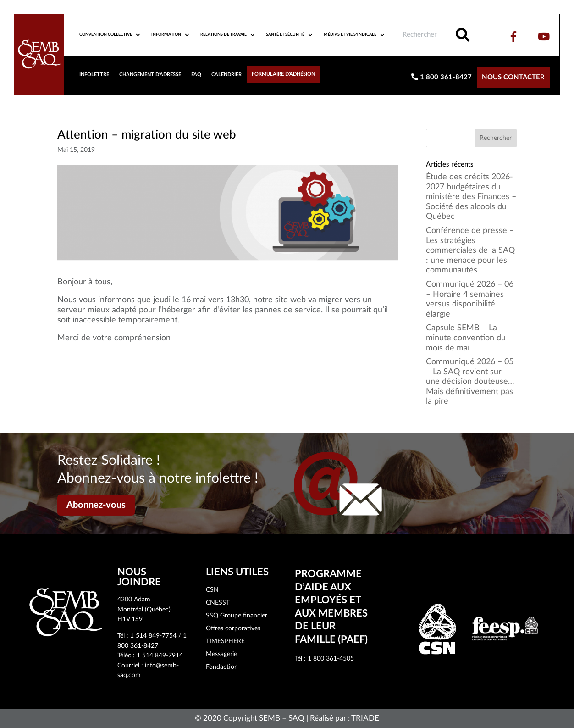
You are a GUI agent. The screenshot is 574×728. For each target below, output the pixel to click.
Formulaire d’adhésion (283, 74)
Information (166, 35)
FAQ (196, 75)
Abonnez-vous (96, 505)
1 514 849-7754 (153, 636)
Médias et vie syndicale (350, 35)
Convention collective (106, 35)
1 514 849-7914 (160, 656)
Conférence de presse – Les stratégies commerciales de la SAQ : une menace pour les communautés (470, 250)
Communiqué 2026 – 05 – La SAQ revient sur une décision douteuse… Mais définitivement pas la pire (470, 382)
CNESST (218, 603)
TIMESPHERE (225, 641)
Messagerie (221, 654)
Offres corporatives (233, 628)
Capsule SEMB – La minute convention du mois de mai (466, 338)
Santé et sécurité (285, 35)
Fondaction (222, 667)
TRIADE (365, 718)
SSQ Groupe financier (237, 616)
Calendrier (226, 75)
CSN (212, 590)
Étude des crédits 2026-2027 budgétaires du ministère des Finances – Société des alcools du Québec (471, 197)
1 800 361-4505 (331, 659)
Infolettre (94, 75)
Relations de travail (224, 35)
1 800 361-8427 (442, 77)
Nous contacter (513, 77)
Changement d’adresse (150, 75)
